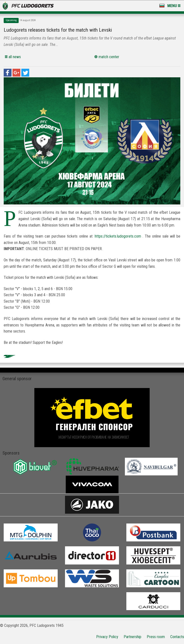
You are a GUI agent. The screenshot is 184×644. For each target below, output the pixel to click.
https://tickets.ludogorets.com (118, 236)
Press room (156, 637)
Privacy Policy (107, 637)
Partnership (132, 637)
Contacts (177, 637)
